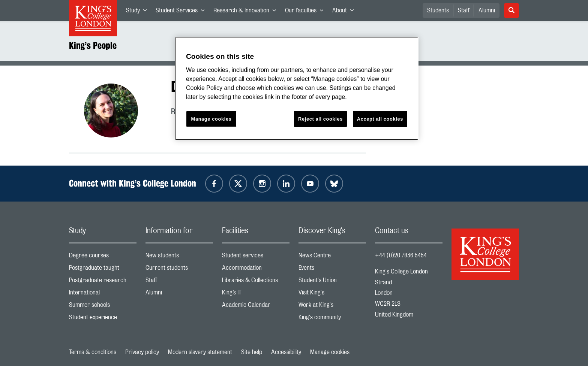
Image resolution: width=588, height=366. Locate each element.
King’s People (93, 45)
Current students (179, 270)
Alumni (487, 10)
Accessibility (286, 352)
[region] (297, 89)
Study (139, 12)
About (345, 12)
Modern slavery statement (200, 352)
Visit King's (332, 294)
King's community (332, 319)
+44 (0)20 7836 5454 (401, 255)
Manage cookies (330, 352)
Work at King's (332, 307)
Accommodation (256, 270)
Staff (464, 10)
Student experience (103, 319)
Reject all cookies (320, 119)
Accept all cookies (380, 119)
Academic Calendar (256, 307)
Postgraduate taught (103, 270)
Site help (252, 352)
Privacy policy (142, 352)
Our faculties (306, 12)
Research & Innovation (247, 12)
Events (332, 270)
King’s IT (256, 294)
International (103, 294)
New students (179, 257)
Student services (256, 257)
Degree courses (103, 257)
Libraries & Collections (256, 282)
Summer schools (103, 307)
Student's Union (332, 282)
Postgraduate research (103, 282)
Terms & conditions (93, 352)
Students (438, 10)
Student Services (182, 12)
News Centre (332, 257)
